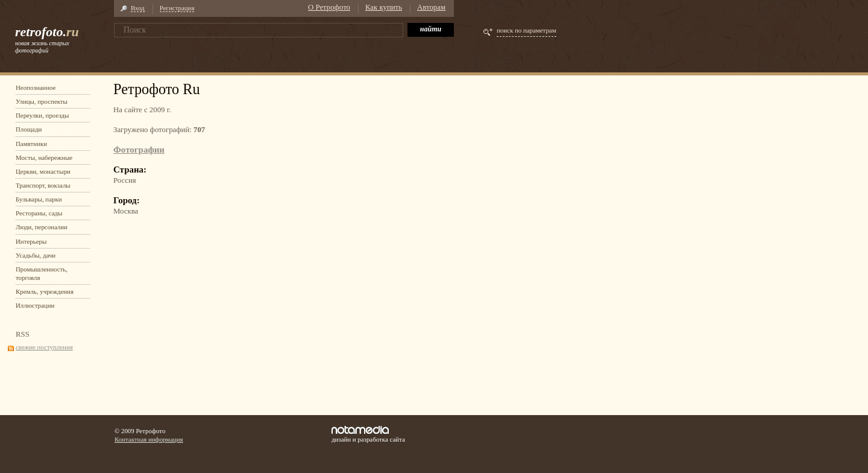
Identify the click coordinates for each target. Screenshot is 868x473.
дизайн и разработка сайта (368, 434)
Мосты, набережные (44, 157)
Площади (29, 129)
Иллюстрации (35, 305)
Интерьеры (31, 241)
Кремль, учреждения (45, 291)
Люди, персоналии (42, 227)
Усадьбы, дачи (36, 255)
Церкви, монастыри (43, 171)
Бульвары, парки (39, 199)
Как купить (384, 7)
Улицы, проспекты (42, 101)
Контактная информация (149, 439)
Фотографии (139, 150)
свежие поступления (44, 347)
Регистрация (177, 8)
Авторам (431, 7)
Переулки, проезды (42, 115)
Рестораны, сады (39, 213)
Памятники (31, 144)
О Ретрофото (329, 7)
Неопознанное (36, 87)
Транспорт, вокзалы (43, 185)
